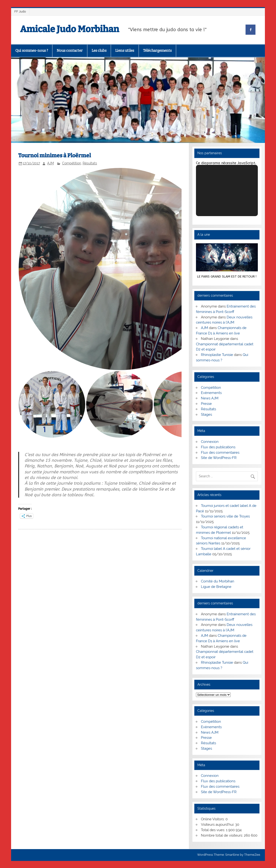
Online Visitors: (213, 819)
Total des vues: (213, 830)
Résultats (90, 163)
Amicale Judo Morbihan (70, 29)
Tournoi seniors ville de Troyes (225, 516)
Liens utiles (125, 51)
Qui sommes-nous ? (32, 51)
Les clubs (99, 51)
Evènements (211, 393)
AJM (51, 163)
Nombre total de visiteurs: (222, 835)
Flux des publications (218, 447)
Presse (206, 404)
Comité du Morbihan (218, 581)
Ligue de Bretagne (216, 587)
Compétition (72, 163)
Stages (206, 415)
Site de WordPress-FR (219, 458)
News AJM (210, 398)
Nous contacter (70, 51)
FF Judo (20, 11)
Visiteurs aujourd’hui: (218, 825)
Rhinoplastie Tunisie (217, 355)
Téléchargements (157, 51)
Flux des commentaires (220, 453)
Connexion (210, 442)
